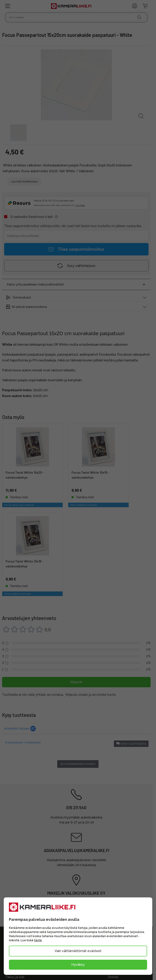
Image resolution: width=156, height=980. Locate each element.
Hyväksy (78, 965)
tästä (38, 940)
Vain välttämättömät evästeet (78, 951)
